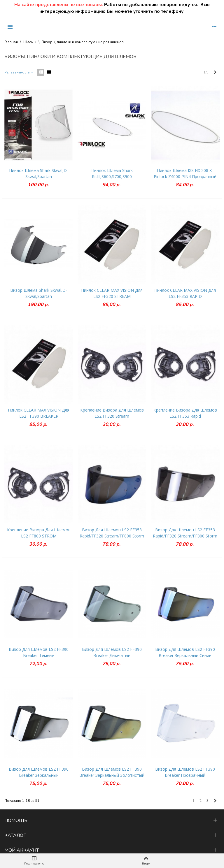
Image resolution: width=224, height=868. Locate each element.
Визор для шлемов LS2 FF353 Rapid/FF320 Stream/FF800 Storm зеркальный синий (112, 536)
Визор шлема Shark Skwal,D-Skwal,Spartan (39, 293)
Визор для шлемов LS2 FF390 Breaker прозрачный (185, 772)
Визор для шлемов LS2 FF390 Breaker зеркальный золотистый (112, 772)
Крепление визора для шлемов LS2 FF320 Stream (112, 413)
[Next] (215, 72)
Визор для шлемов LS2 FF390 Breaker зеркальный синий (185, 652)
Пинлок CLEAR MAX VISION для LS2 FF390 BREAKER (39, 413)
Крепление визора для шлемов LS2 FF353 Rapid (185, 413)
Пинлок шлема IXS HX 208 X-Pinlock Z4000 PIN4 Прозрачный (185, 173)
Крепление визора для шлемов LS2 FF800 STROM (39, 533)
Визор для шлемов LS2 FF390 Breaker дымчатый (112, 652)
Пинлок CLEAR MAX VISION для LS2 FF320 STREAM (112, 293)
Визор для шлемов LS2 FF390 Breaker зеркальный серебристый (39, 775)
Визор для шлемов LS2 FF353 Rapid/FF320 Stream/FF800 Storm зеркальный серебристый (185, 536)
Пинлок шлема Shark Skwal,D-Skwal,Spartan (39, 173)
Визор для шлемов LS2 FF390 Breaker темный (39, 652)
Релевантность (19, 72)
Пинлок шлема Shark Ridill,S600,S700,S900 (112, 173)
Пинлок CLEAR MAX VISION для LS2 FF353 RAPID (185, 293)
